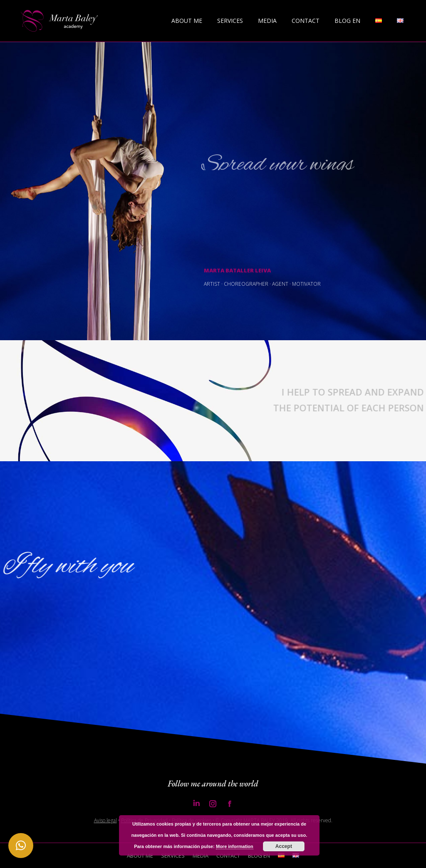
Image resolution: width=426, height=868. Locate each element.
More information (235, 846)
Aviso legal (105, 820)
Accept (284, 846)
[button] (21, 846)
